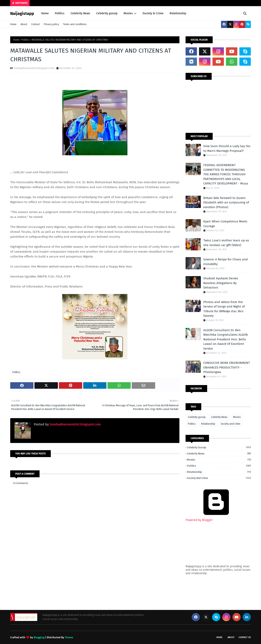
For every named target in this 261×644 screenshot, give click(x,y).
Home (13, 24)
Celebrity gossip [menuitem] (107, 13)
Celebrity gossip (197, 417)
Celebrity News (219, 417)
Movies (237, 417)
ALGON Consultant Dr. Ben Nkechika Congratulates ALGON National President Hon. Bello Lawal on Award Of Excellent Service (226, 339)
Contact (35, 24)
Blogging (39, 637)
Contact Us (245, 637)
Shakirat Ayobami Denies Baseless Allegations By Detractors (221, 283)
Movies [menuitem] (128, 13)
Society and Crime (231, 424)
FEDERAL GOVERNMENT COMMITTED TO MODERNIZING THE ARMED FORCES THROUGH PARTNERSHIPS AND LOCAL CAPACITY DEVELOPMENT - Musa (226, 174)
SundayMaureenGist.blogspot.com (34, 68)
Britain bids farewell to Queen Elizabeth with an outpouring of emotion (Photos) (226, 203)
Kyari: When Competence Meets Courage (225, 224)
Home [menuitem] (45, 13)
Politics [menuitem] (60, 13)
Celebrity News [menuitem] (80, 13)
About (24, 24)
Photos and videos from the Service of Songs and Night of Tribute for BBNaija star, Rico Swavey (224, 309)
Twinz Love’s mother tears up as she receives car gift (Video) (226, 243)
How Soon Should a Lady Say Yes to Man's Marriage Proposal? (227, 148)
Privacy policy (51, 24)
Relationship (208, 424)
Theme (69, 637)
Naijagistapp (22, 13)
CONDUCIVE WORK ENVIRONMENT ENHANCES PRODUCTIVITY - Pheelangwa (227, 367)
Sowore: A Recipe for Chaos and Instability (226, 262)
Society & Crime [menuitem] (153, 13)
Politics (26, 40)
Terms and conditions (75, 24)
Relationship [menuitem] (178, 13)
